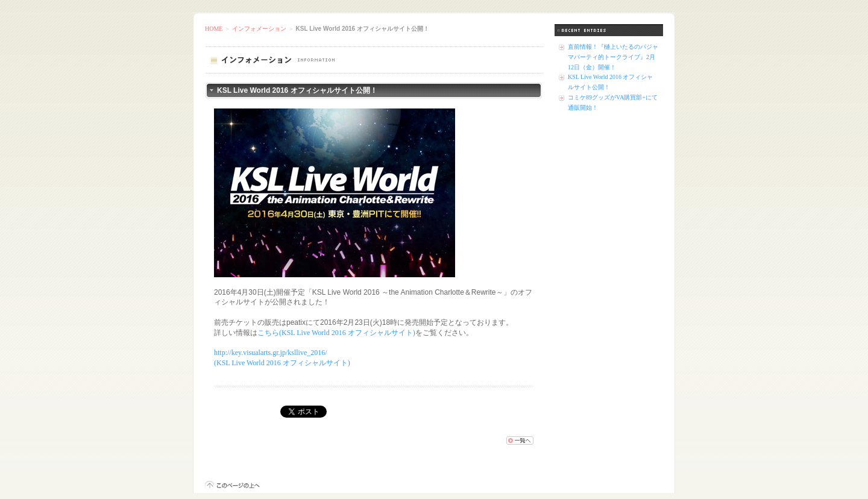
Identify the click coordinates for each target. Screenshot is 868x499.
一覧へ (520, 441)
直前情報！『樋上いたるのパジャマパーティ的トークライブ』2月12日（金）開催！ (613, 57)
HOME (214, 29)
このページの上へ (232, 485)
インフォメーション (259, 29)
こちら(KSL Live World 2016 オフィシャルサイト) (336, 333)
